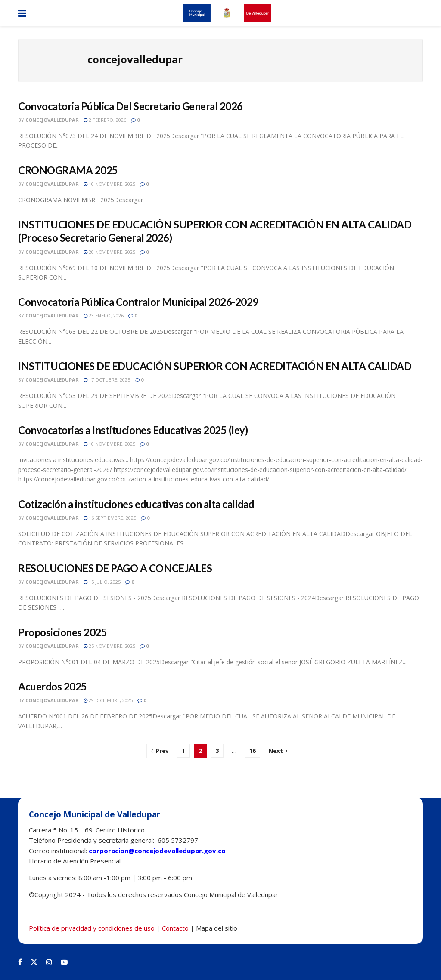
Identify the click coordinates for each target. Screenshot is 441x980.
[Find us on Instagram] (49, 962)
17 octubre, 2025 (107, 380)
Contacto (175, 928)
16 (252, 751)
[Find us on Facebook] (20, 962)
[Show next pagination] (278, 751)
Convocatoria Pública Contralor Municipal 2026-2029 (138, 302)
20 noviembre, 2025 (109, 252)
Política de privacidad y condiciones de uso (92, 928)
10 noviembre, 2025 (109, 184)
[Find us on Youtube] (64, 962)
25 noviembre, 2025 (109, 646)
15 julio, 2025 (102, 582)
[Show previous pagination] (160, 751)
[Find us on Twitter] (34, 962)
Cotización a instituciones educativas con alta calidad (136, 504)
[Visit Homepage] (227, 13)
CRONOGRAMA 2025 (68, 170)
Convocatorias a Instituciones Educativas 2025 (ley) (133, 430)
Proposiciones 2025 (62, 632)
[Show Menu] (22, 13)
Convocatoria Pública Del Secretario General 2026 (130, 106)
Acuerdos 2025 (53, 686)
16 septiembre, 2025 (110, 518)
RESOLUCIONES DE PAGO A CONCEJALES (115, 568)
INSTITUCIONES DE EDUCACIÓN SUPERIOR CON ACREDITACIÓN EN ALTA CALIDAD (215, 366)
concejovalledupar (52, 120)
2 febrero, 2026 (105, 120)
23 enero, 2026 (104, 316)
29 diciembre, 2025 (108, 700)
